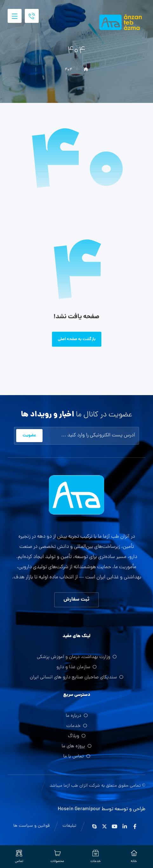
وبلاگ (77, 737)
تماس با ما (77, 757)
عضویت (29, 436)
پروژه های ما (76, 747)
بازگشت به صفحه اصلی (76, 339)
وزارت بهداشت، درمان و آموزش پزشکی (77, 658)
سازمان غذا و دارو (76, 668)
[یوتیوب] (115, 826)
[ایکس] (104, 826)
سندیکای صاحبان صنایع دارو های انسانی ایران (76, 678)
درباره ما (77, 717)
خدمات (77, 727)
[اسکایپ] (94, 826)
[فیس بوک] (135, 826)
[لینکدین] (125, 826)
